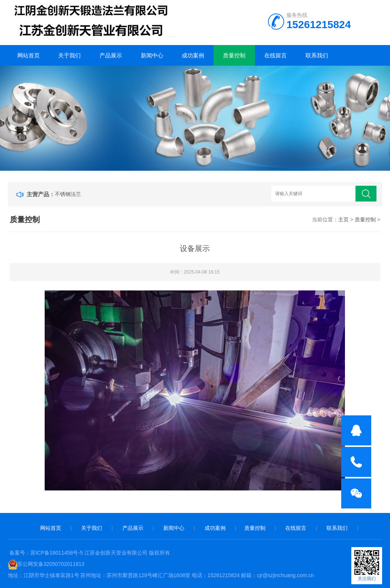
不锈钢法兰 (68, 194)
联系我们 (317, 55)
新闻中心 (152, 55)
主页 (343, 220)
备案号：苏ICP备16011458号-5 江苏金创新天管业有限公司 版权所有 (90, 553)
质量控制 (234, 55)
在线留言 (276, 55)
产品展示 (111, 55)
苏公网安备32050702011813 (51, 564)
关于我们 (69, 55)
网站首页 (29, 55)
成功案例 (193, 55)
